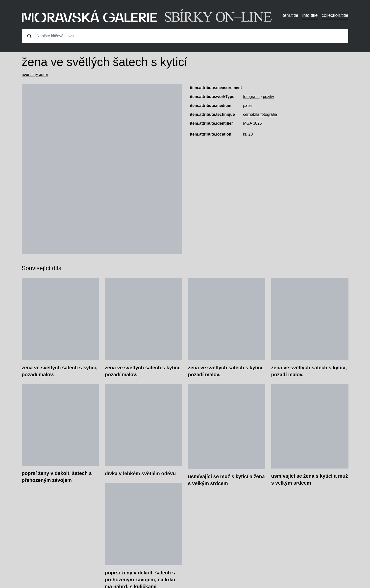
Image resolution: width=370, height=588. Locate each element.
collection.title (335, 15)
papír (247, 106)
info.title (310, 15)
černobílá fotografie (260, 114)
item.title (290, 15)
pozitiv (268, 97)
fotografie (251, 97)
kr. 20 (248, 134)
